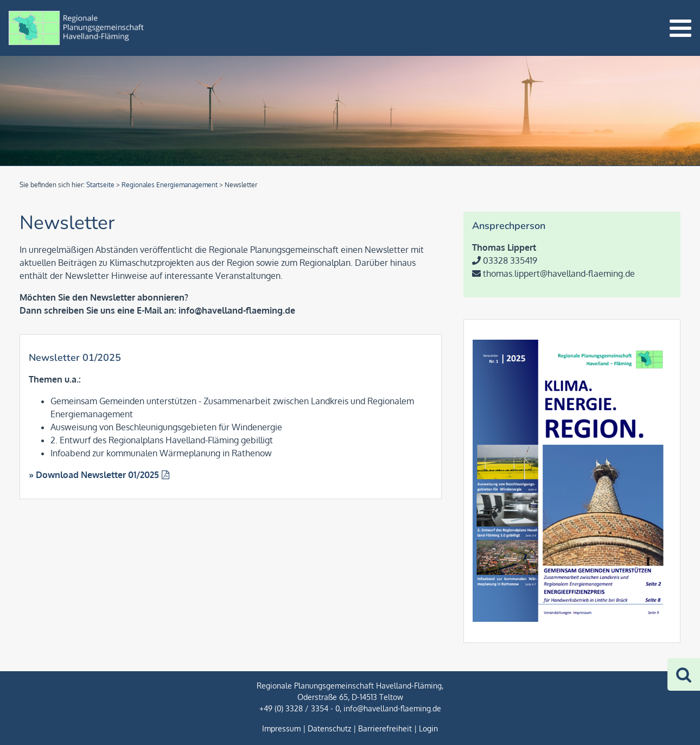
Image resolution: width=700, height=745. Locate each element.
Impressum (281, 728)
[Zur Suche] (684, 674)
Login (428, 728)
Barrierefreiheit (385, 728)
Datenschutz (329, 728)
